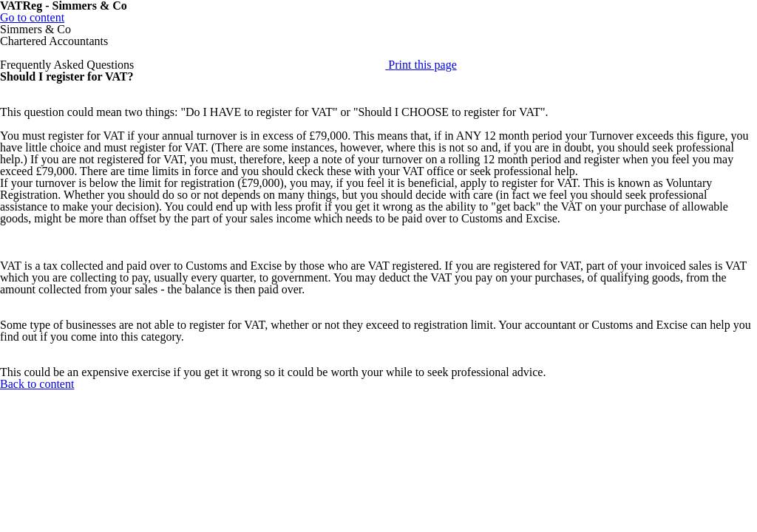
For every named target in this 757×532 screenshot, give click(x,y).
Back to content (37, 384)
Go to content (32, 17)
